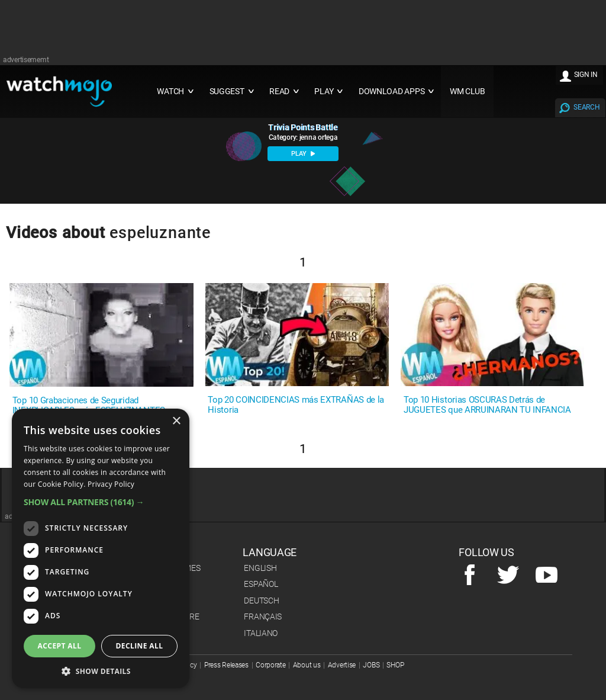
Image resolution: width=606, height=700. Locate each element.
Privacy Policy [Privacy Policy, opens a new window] (111, 484)
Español (261, 584)
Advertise (342, 665)
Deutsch (261, 601)
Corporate (270, 665)
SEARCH (586, 107)
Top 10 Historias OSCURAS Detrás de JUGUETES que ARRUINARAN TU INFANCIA (487, 405)
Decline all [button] (140, 646)
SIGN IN (586, 75)
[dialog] (101, 548)
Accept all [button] (60, 646)
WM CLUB (468, 91)
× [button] (176, 421)
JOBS (371, 665)
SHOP (395, 665)
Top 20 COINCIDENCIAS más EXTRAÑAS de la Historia (296, 405)
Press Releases (226, 665)
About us (307, 665)
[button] (101, 502)
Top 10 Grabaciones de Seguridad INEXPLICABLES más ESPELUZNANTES (89, 406)
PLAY (303, 154)
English (260, 568)
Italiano (261, 633)
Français (263, 616)
